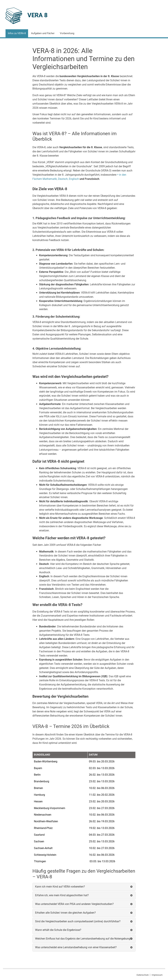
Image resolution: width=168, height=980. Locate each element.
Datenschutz (143, 975)
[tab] (84, 887)
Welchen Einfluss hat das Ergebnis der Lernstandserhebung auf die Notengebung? (83, 939)
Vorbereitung (67, 33)
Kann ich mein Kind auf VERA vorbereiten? (60, 887)
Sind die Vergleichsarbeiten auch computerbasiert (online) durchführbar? (78, 921)
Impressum (157, 975)
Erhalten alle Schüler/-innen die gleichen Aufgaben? (65, 913)
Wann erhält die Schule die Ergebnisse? (58, 930)
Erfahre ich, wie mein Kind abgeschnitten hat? (62, 895)
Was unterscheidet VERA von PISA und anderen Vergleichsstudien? (74, 904)
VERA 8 (38, 15)
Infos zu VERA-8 (17, 33)
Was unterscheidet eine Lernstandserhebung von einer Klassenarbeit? (76, 947)
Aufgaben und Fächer (43, 33)
